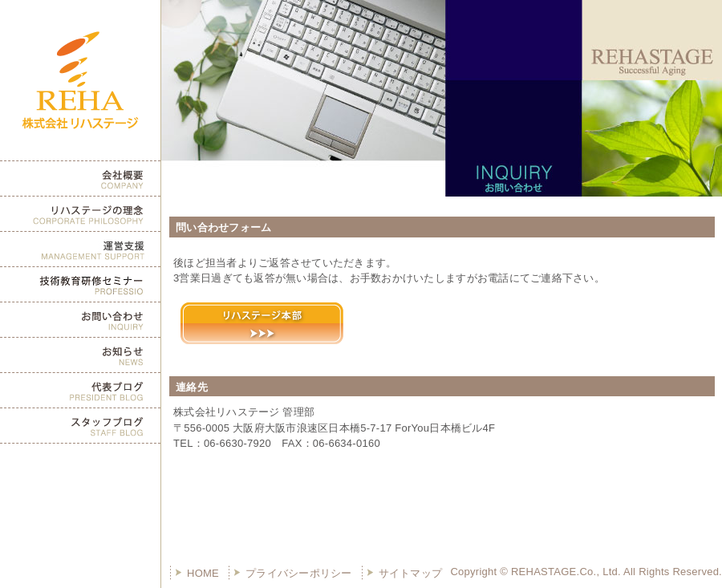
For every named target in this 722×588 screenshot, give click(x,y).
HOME (203, 573)
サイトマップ (411, 573)
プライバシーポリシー (299, 573)
